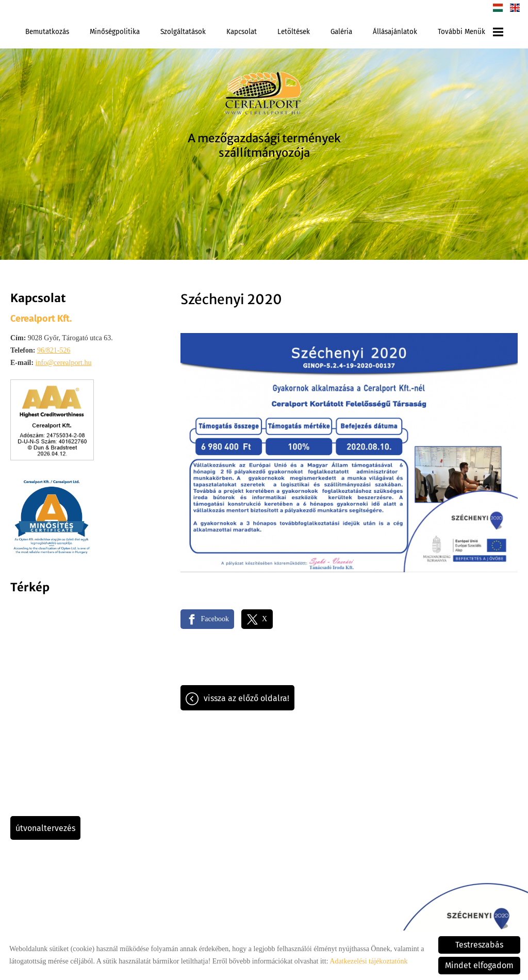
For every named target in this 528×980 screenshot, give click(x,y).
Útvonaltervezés (45, 828)
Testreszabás (479, 945)
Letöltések (294, 32)
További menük (471, 32)
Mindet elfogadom (479, 965)
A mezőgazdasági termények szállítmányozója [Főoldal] (264, 145)
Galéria (341, 32)
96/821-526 (54, 350)
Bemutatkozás (47, 32)
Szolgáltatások (183, 32)
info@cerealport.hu (64, 363)
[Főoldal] (264, 95)
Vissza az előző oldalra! (246, 698)
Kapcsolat (242, 32)
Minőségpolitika (115, 32)
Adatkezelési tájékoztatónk (368, 961)
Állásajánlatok (395, 32)
